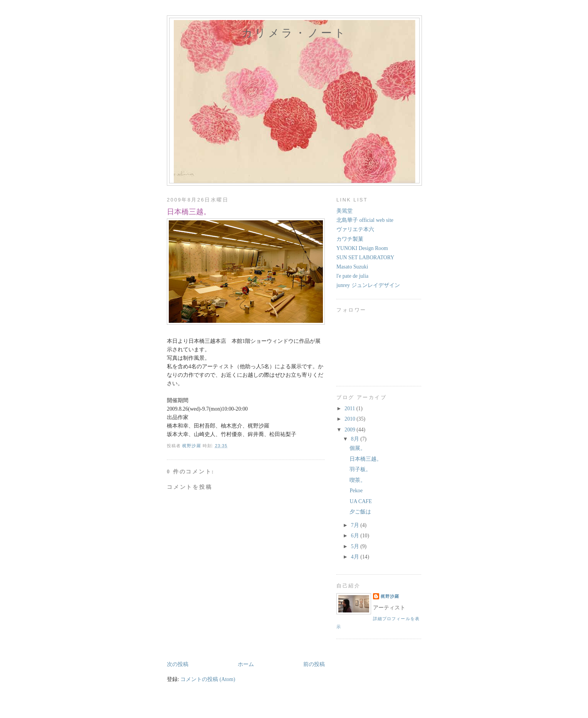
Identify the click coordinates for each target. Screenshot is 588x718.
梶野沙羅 (390, 596)
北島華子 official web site (365, 220)
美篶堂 (344, 211)
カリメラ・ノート (294, 33)
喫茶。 (358, 480)
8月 (356, 439)
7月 (356, 525)
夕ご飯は (360, 512)
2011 (350, 408)
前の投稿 (314, 664)
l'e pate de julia (352, 276)
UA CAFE (361, 501)
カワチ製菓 (350, 239)
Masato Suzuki (352, 267)
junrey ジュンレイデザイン (368, 285)
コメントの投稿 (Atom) (208, 679)
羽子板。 (360, 469)
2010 (350, 419)
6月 (356, 536)
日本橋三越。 (366, 459)
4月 (356, 557)
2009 (350, 430)
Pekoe (356, 491)
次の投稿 (178, 664)
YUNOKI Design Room (362, 248)
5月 (356, 546)
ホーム (246, 664)
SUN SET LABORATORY (365, 258)
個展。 (358, 448)
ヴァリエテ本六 (355, 229)
